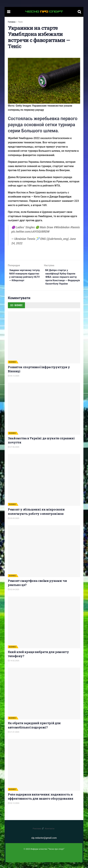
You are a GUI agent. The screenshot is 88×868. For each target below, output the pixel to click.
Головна (12, 22)
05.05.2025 (14, 524)
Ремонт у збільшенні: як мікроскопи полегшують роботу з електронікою (36, 517)
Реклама (37, 834)
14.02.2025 (14, 666)
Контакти (50, 834)
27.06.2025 (14, 453)
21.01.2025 (14, 738)
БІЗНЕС (13, 368)
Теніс (21, 22)
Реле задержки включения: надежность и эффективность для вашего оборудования (41, 802)
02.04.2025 (14, 595)
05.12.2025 (14, 382)
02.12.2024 (14, 809)
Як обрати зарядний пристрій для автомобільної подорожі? (34, 731)
